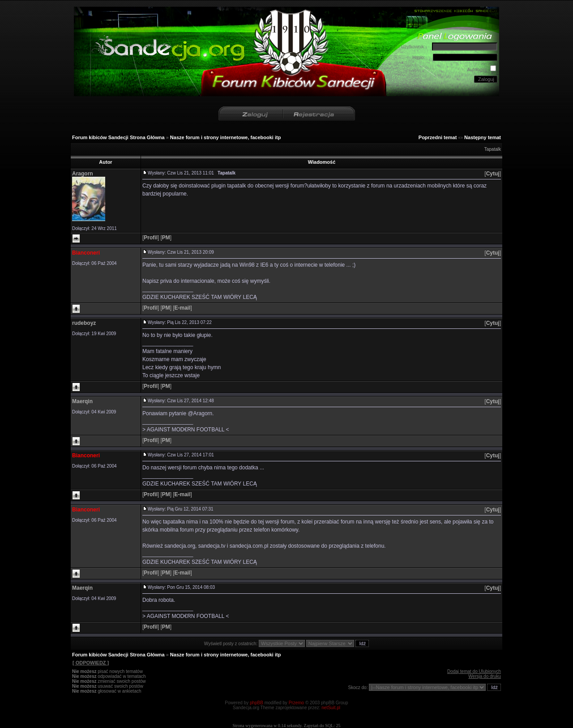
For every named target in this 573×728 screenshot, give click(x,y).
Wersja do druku (485, 676)
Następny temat (483, 137)
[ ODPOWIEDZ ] (90, 663)
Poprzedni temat (438, 137)
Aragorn (83, 174)
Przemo (296, 703)
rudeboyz (84, 323)
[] (493, 174)
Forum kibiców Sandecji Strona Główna (118, 137)
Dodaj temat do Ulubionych (474, 671)
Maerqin (82, 401)
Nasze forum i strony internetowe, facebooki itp (226, 137)
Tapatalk (493, 149)
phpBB (257, 703)
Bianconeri (86, 253)
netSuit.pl (331, 708)
